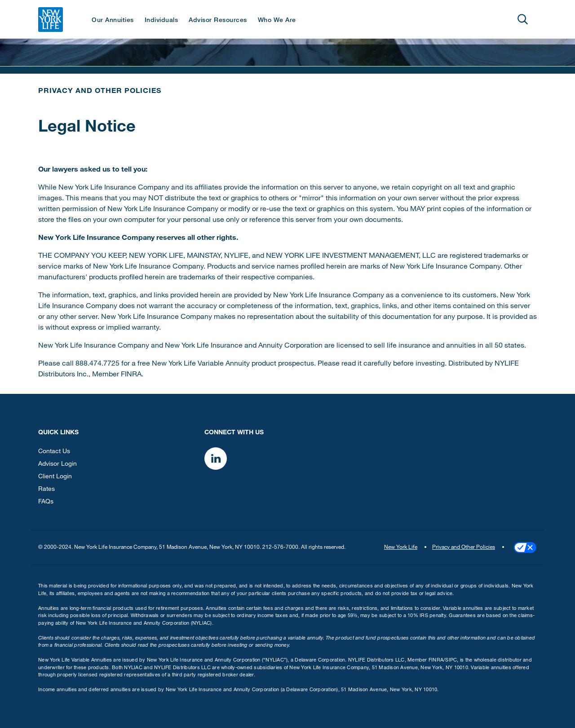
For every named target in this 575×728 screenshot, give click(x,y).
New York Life (401, 547)
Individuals (161, 21)
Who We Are (277, 21)
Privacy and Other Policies (100, 92)
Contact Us (54, 452)
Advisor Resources (218, 21)
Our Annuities (113, 21)
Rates (46, 490)
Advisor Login (57, 464)
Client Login (55, 477)
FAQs (46, 502)
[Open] (522, 19)
